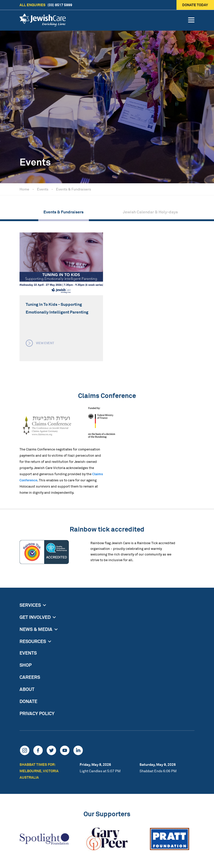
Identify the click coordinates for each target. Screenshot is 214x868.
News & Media (36, 629)
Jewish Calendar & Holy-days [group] (150, 212)
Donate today (195, 5)
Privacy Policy (37, 713)
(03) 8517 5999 (46, 5)
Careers (30, 677)
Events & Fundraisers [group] (63, 212)
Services (30, 605)
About (27, 689)
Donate (28, 701)
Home (24, 189)
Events (43, 189)
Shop (26, 665)
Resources (33, 641)
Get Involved (35, 617)
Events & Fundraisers (73, 189)
